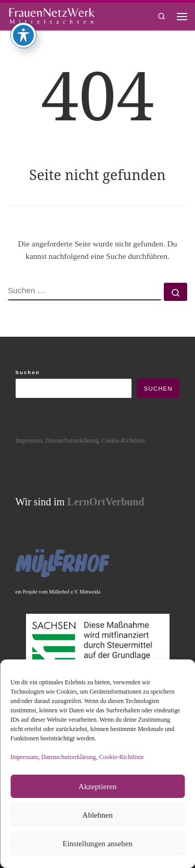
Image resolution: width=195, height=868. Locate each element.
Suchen (28, 372)
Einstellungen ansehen (97, 844)
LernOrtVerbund (106, 502)
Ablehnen (97, 815)
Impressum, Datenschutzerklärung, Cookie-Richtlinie (77, 757)
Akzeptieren (97, 787)
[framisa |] (51, 15)
